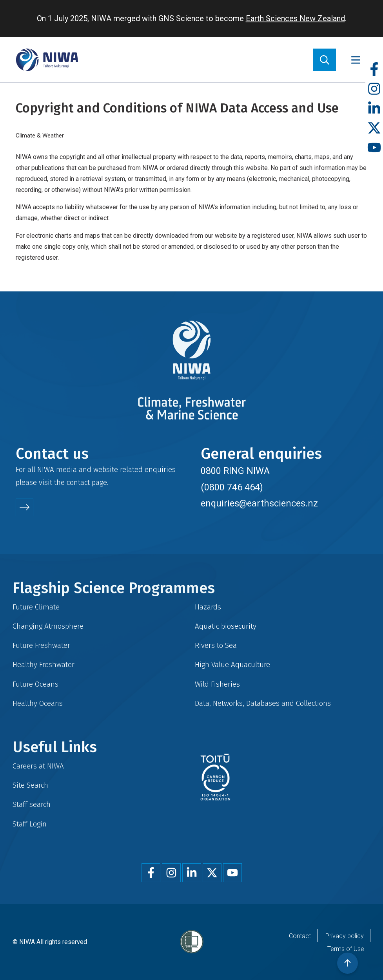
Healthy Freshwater (44, 664)
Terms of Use (346, 949)
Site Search (30, 785)
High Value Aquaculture (232, 664)
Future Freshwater (41, 645)
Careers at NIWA (38, 766)
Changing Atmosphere (48, 626)
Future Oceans (35, 684)
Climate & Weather (40, 136)
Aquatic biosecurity (226, 626)
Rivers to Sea (216, 645)
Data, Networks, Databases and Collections (263, 703)
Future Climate (36, 607)
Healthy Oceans (38, 703)
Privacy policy (345, 936)
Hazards (208, 607)
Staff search (32, 804)
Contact (300, 936)
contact (78, 482)
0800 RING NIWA (235, 471)
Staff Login (30, 824)
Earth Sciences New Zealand (295, 18)
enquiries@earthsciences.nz (259, 503)
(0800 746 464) (232, 487)
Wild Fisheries (217, 684)
